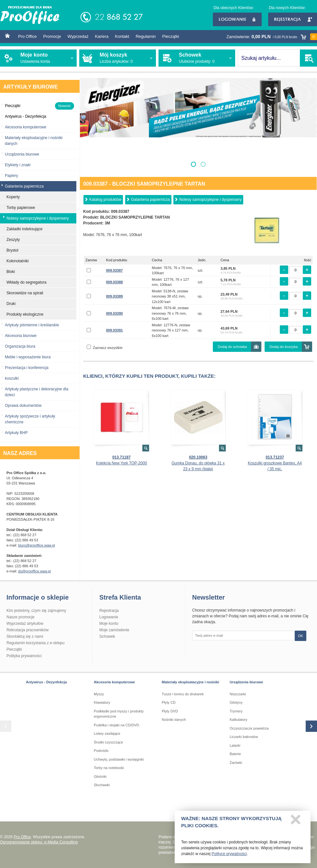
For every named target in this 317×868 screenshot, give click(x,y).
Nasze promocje (21, 617)
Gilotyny (236, 702)
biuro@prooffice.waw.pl (37, 545)
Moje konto (109, 624)
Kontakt (122, 36)
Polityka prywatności (24, 656)
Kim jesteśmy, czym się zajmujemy (36, 611)
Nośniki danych (174, 720)
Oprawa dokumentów (23, 406)
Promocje (52, 36)
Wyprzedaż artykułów (25, 624)
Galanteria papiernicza (150, 200)
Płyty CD (169, 702)
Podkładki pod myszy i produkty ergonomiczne (119, 714)
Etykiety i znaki (18, 165)
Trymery (236, 711)
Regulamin (146, 36)
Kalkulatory (238, 720)
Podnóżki (101, 751)
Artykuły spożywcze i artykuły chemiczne (30, 419)
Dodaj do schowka (232, 347)
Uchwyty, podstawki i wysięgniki (119, 759)
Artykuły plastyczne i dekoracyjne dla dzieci (37, 392)
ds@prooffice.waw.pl (34, 571)
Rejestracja (293, 19)
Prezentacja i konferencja (27, 368)
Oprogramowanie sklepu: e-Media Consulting (39, 842)
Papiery (11, 176)
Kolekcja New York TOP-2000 (122, 463)
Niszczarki (238, 694)
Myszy (99, 694)
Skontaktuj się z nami (25, 636)
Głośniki (100, 776)
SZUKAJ (308, 58)
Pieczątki (171, 36)
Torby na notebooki (109, 768)
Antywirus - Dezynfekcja (46, 682)
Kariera (102, 36)
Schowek (107, 636)
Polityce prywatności (229, 855)
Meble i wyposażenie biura (28, 357)
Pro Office (27, 36)
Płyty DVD (170, 711)
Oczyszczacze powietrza (249, 728)
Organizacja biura (20, 346)
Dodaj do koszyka (284, 347)
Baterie (235, 754)
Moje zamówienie (114, 630)
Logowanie (237, 19)
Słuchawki (102, 785)
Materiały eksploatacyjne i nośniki (190, 682)
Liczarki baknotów (244, 737)
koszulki (12, 378)
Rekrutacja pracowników (27, 630)
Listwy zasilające (107, 733)
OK (301, 636)
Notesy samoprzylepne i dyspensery (210, 200)
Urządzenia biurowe (22, 154)
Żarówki (236, 763)
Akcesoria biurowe (21, 336)
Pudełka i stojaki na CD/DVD (116, 725)
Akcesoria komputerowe (26, 127)
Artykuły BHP (16, 433)
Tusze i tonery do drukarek (183, 694)
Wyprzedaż (78, 36)
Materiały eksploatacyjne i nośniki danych (34, 141)
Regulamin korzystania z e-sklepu (35, 643)
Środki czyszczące (108, 742)
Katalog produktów (105, 200)
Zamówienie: (272, 37)
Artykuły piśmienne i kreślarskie (32, 325)
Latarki (235, 745)
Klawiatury (102, 702)
